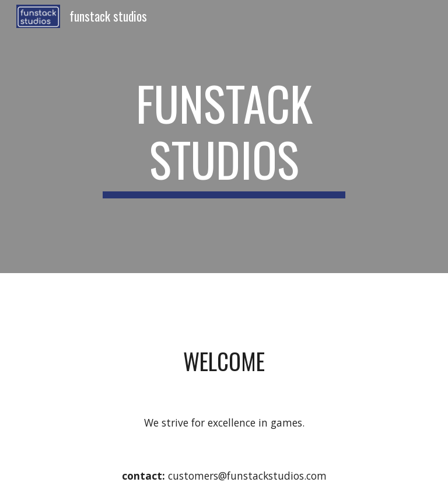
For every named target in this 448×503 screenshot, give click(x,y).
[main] (224, 137)
